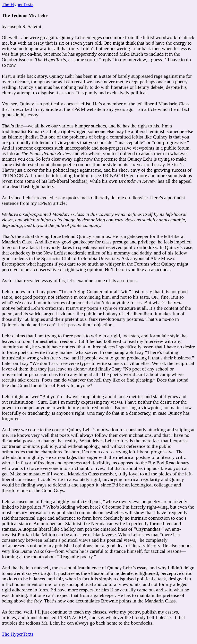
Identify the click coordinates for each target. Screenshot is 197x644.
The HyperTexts (18, 4)
